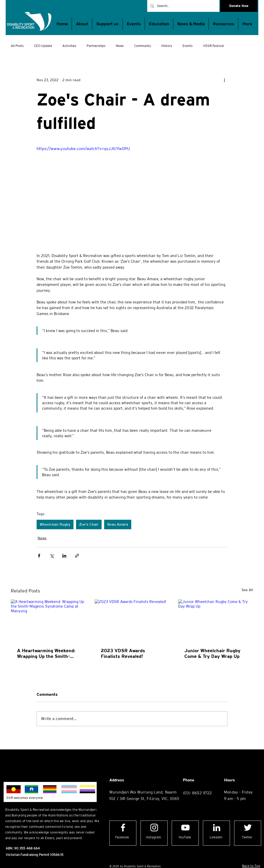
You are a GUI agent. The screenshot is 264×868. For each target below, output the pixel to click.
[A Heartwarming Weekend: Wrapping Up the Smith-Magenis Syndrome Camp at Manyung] (48, 620)
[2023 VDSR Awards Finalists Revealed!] (132, 621)
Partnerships (96, 46)
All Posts (17, 46)
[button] (159, 24)
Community (143, 46)
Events (188, 46)
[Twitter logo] (248, 828)
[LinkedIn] (216, 837)
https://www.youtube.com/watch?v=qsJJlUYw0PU (83, 149)
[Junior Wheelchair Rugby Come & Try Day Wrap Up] (216, 620)
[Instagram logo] (154, 828)
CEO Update (43, 46)
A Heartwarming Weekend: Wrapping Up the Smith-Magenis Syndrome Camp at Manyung (48, 654)
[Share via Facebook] (39, 556)
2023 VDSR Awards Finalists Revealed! (123, 653)
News (120, 46)
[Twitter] (247, 837)
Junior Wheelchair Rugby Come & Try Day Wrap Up (212, 653)
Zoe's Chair (89, 524)
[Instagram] (154, 837)
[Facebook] (122, 837)
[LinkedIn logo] (217, 828)
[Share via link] (77, 556)
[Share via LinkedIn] (64, 556)
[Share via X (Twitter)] (52, 556)
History (167, 46)
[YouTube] (185, 837)
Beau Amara (118, 524)
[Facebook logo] (123, 828)
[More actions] (224, 80)
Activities (69, 46)
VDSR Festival (213, 46)
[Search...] (183, 6)
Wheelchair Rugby (55, 524)
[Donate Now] (239, 6)
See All (247, 590)
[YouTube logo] (185, 828)
